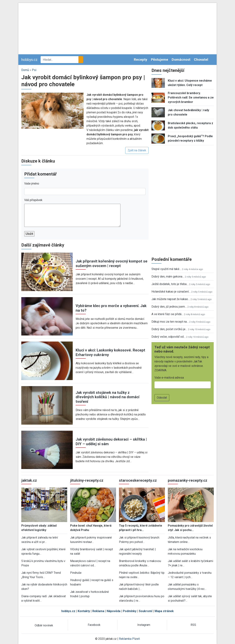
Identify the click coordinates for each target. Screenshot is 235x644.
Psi (34, 70)
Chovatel (201, 60)
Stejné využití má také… (166, 269)
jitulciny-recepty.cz (87, 480)
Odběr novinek (44, 625)
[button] (52, 111)
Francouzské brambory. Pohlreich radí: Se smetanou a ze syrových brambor (191, 97)
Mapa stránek (164, 611)
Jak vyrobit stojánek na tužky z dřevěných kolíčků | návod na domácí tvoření (107, 397)
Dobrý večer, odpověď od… (168, 337)
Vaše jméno (32, 184)
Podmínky (130, 611)
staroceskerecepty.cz (138, 480)
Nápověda (114, 611)
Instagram (144, 625)
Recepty (141, 60)
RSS (193, 625)
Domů (25, 70)
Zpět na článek (137, 150)
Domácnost (181, 60)
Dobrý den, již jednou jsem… (169, 307)
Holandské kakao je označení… (171, 292)
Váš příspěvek (33, 200)
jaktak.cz (29, 480)
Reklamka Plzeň (129, 639)
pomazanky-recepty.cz (188, 480)
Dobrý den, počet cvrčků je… (169, 329)
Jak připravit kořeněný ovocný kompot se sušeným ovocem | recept (112, 263)
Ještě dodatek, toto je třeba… (170, 284)
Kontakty (84, 611)
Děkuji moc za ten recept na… (170, 322)
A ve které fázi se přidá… (167, 314)
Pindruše (76, 573)
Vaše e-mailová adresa (169, 378)
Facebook (94, 625)
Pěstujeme (160, 60)
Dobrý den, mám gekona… (168, 277)
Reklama (98, 611)
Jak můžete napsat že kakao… (171, 299)
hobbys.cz (29, 60)
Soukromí (145, 611)
